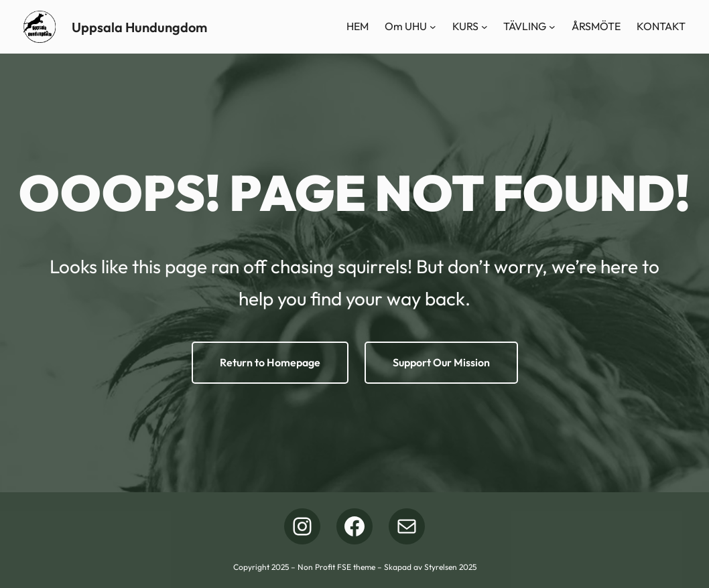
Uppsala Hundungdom (139, 27)
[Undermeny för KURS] (485, 27)
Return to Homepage (270, 362)
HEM (358, 26)
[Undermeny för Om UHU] (433, 27)
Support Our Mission (441, 362)
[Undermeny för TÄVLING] (552, 27)
